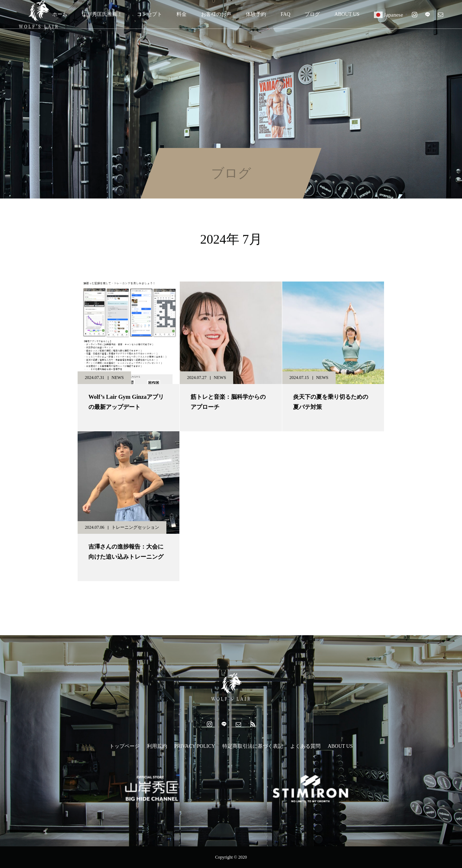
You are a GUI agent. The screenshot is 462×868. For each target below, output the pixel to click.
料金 (182, 14)
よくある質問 (305, 746)
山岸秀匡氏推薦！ (102, 14)
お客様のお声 (216, 14)
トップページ (125, 746)
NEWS (118, 378)
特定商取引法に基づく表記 (253, 746)
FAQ (285, 14)
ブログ (312, 14)
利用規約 (157, 746)
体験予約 (256, 14)
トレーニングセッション (135, 527)
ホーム (60, 14)
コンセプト (149, 14)
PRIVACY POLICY (195, 746)
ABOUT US (347, 14)
